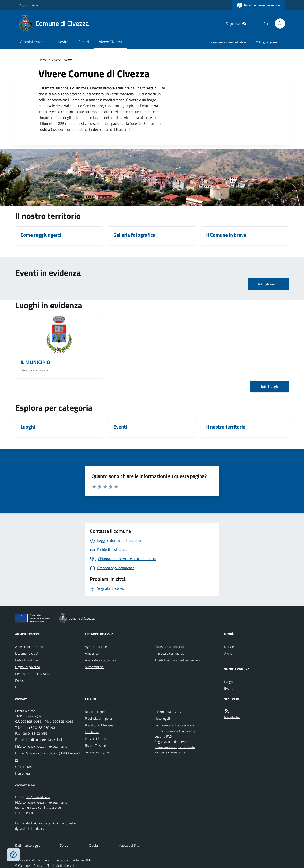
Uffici (19, 687)
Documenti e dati (27, 653)
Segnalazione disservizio (171, 742)
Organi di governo (28, 667)
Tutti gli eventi (268, 284)
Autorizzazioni (95, 667)
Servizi (84, 42)
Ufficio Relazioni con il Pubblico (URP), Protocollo (47, 756)
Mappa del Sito (129, 845)
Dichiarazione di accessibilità (174, 725)
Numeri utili (23, 773)
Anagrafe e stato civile (101, 660)
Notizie (229, 647)
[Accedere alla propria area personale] (259, 5)
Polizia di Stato (95, 739)
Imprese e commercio (169, 653)
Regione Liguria (28, 5)
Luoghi (229, 682)
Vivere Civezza (110, 42)
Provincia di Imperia (98, 718)
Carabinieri (92, 732)
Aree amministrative (29, 647)
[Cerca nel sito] (278, 23)
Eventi (229, 688)
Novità (63, 42)
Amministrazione (34, 42)
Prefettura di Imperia (99, 725)
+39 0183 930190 (42, 727)
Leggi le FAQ (163, 736)
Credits (94, 845)
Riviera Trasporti (96, 745)
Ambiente (92, 653)
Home (43, 60)
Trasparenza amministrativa (227, 42)
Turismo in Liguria (97, 752)
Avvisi (228, 653)
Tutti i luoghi (270, 386)
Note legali (162, 718)
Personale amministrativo (33, 674)
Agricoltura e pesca (98, 647)
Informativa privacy (168, 712)
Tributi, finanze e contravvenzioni (177, 660)
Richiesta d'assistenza (170, 752)
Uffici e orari (23, 767)
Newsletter (232, 717)
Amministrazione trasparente (175, 731)
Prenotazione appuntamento (175, 747)
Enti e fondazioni (27, 660)
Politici (20, 680)
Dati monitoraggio (28, 845)
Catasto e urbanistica (169, 647)
